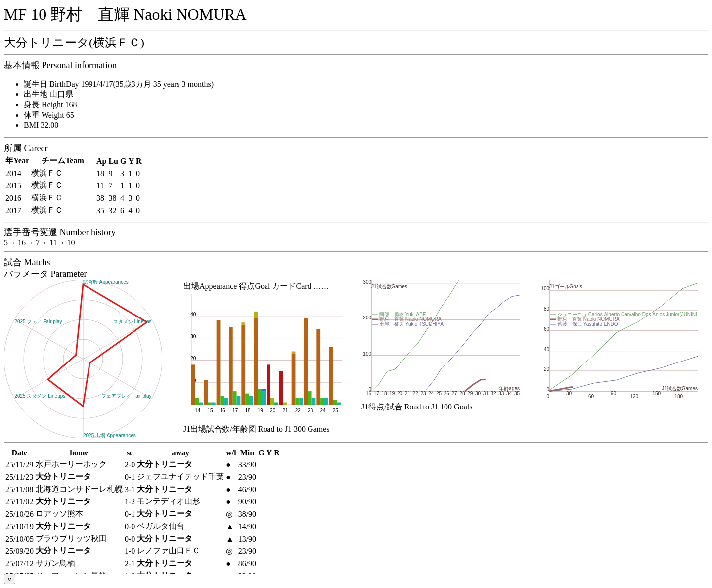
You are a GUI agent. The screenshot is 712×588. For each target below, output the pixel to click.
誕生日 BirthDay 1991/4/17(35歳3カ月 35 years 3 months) (119, 84)
